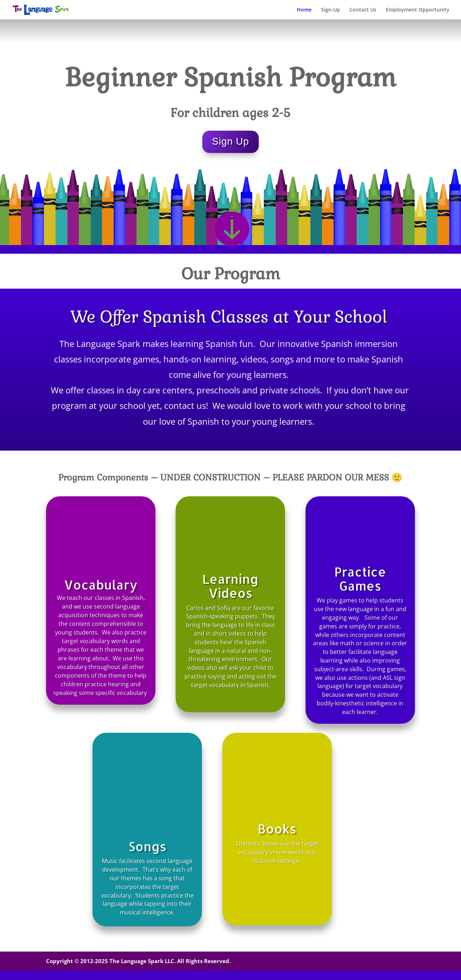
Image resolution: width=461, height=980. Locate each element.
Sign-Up (331, 10)
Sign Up (230, 141)
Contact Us (363, 10)
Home (304, 10)
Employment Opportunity (418, 10)
